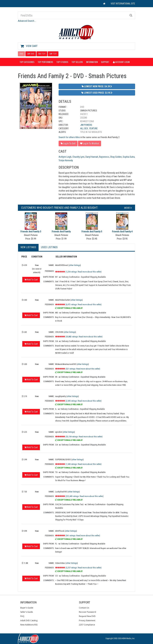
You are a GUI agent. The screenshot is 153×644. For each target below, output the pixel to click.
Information (92, 62)
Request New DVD (87, 616)
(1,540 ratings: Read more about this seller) (83, 464)
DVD (21, 54)
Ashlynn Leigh (65, 157)
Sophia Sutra (129, 157)
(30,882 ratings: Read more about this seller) (84, 337)
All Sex (84, 128)
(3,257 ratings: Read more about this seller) (83, 568)
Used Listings (49, 247)
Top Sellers (77, 62)
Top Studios (62, 62)
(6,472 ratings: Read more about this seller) (83, 304)
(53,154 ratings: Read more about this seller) (84, 437)
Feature (94, 128)
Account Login (121, 62)
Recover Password (87, 612)
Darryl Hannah (92, 157)
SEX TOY (42, 54)
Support (105, 62)
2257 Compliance (87, 625)
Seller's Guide (27, 612)
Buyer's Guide (27, 608)
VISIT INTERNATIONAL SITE (123, 4)
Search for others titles (69, 137)
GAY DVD (31, 54)
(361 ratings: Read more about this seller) (83, 535)
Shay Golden (116, 157)
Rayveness (104, 157)
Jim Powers (86, 125)
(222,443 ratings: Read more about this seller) (84, 496)
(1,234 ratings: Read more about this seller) (83, 272)
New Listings (28, 247)
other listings (75, 265)
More (128, 208)
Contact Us (84, 608)
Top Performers (45, 62)
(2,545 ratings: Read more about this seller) (83, 401)
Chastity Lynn (78, 157)
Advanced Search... (27, 21)
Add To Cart (31, 280)
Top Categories (27, 62)
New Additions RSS (29, 625)
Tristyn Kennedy (66, 160)
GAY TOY (53, 54)
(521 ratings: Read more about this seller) (83, 369)
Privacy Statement (87, 620)
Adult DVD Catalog (29, 620)
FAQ (22, 616)
